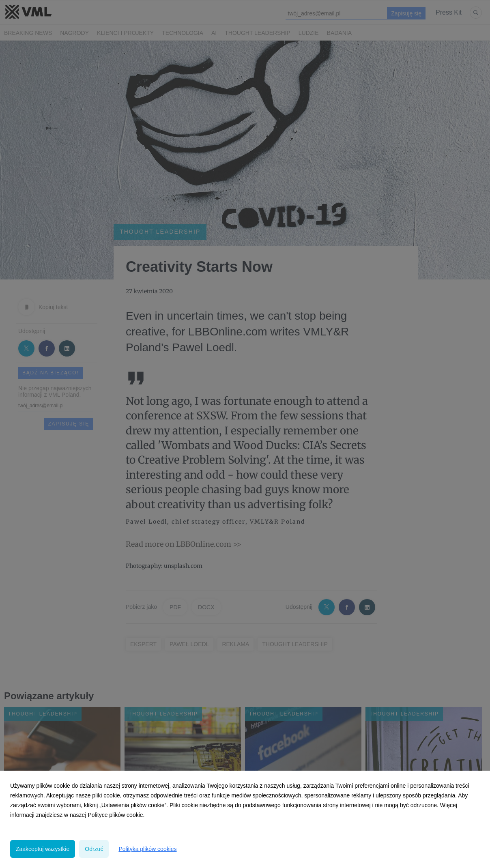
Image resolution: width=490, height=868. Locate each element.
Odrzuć (94, 849)
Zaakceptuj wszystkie (43, 849)
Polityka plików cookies (147, 849)
